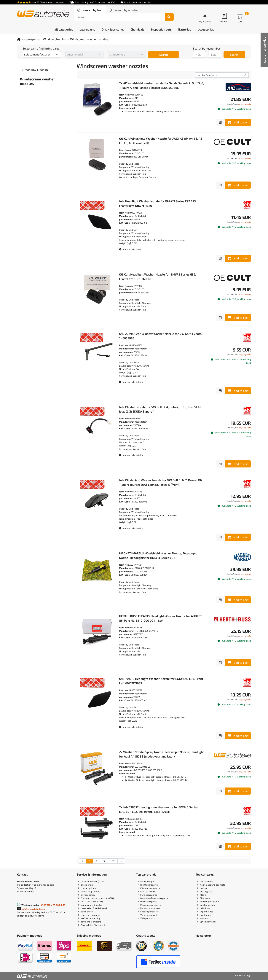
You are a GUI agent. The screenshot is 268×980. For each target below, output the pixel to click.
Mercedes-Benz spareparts (154, 898)
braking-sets (206, 891)
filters (203, 895)
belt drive (205, 908)
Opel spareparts (149, 901)
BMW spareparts (149, 885)
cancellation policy (91, 915)
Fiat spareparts (148, 891)
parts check (87, 911)
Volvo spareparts (149, 915)
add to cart (238, 122)
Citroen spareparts (150, 888)
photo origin (87, 885)
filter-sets (205, 898)
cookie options (88, 888)
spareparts (32, 39)
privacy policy (88, 895)
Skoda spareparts (149, 911)
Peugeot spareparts (150, 905)
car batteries (206, 881)
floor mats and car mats (213, 885)
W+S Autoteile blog (91, 918)
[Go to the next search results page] (121, 861)
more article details (131, 249)
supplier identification (92, 905)
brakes (203, 888)
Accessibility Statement (93, 925)
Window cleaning (55, 39)
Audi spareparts (149, 881)
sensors (204, 918)
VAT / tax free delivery (92, 901)
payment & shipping (91, 922)
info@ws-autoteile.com (34, 909)
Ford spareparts (149, 895)
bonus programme (90, 891)
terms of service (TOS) (92, 881)
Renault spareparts (150, 908)
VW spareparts (148, 918)
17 (113, 861)
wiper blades (206, 911)
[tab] (90, 10)
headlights (205, 915)
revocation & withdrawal (94, 908)
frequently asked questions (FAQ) (98, 898)
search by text (92, 10)
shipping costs (245, 104)
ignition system (208, 922)
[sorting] (222, 75)
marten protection (209, 901)
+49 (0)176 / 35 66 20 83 (52, 905)
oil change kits (207, 905)
